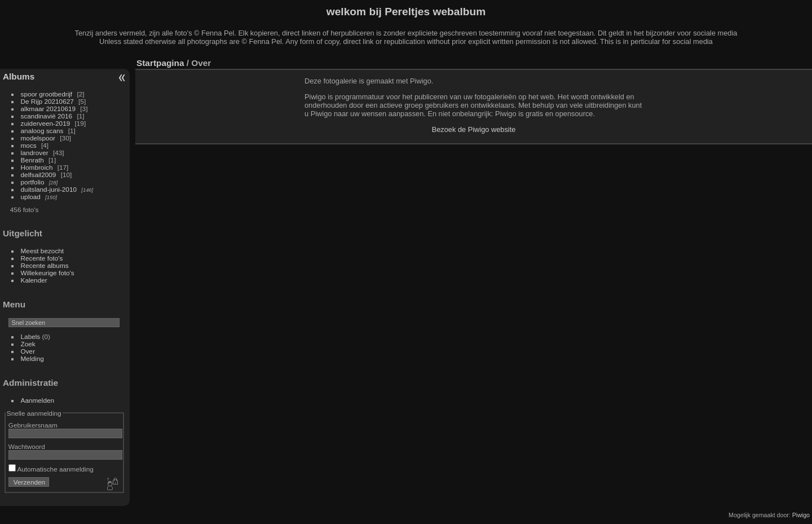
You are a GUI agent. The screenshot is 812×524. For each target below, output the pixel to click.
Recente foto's (42, 258)
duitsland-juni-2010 (49, 189)
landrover (35, 153)
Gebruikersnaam (33, 425)
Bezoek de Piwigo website (474, 129)
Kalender (34, 280)
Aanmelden (38, 400)
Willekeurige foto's (48, 273)
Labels (31, 336)
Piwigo (801, 515)
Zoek (28, 344)
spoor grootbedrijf (47, 94)
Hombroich (37, 167)
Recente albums (45, 265)
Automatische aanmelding (51, 469)
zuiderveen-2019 (46, 123)
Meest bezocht (43, 251)
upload (31, 197)
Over (28, 351)
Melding (32, 358)
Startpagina (160, 63)
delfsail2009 (39, 175)
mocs (29, 145)
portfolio (33, 182)
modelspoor (38, 138)
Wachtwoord (27, 446)
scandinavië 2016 (47, 116)
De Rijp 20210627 (47, 101)
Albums (19, 76)
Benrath (32, 160)
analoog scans (42, 131)
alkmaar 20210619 (48, 109)
